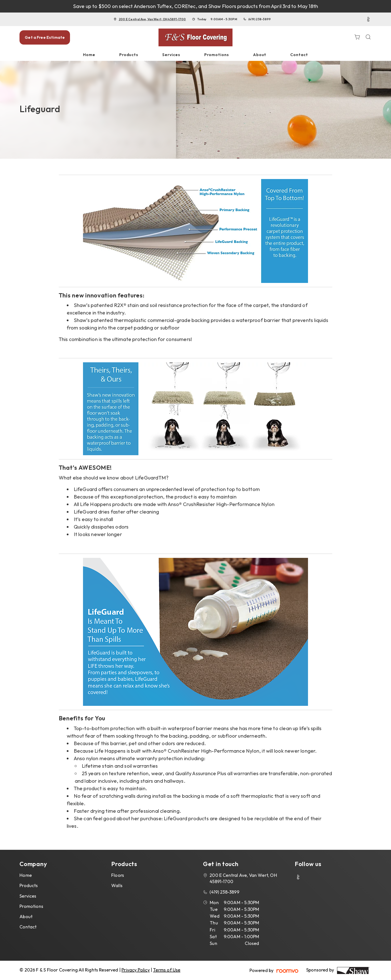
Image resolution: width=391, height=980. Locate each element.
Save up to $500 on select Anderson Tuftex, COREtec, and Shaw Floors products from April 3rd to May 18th (196, 6)
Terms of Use (167, 970)
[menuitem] (89, 55)
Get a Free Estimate (45, 37)
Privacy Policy (136, 970)
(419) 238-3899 (259, 19)
